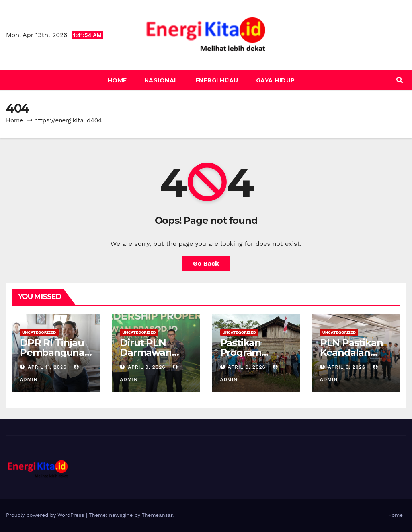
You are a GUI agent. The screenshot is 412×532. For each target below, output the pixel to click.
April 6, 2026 (348, 367)
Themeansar (157, 515)
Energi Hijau (217, 80)
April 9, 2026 (147, 367)
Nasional (161, 80)
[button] (400, 80)
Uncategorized (39, 332)
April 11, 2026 (48, 367)
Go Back (206, 263)
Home (117, 80)
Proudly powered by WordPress (46, 515)
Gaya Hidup (275, 80)
